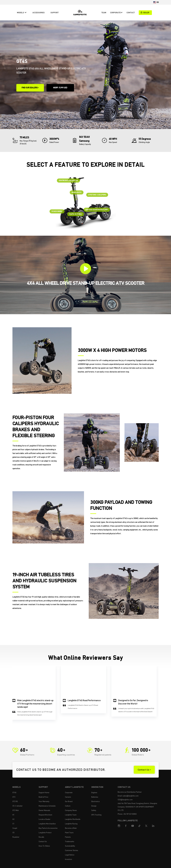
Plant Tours (69, 833)
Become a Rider (71, 828)
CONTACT (131, 13)
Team (104, 13)
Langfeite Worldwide (73, 819)
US (158, 2)
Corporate (69, 792)
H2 (13, 819)
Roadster (16, 837)
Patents (68, 837)
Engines (94, 792)
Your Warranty (44, 801)
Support (55, 13)
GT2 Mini (16, 810)
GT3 (14, 797)
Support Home (44, 792)
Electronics (96, 801)
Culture (68, 806)
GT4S (14, 792)
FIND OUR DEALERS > (30, 88)
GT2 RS (15, 801)
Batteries (95, 797)
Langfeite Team (71, 815)
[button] (16, 691)
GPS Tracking (96, 815)
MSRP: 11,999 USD (60, 88)
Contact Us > (144, 770)
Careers (68, 797)
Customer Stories (72, 850)
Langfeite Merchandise (47, 824)
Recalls (41, 837)
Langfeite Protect (45, 833)
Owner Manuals (44, 810)
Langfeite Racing (71, 824)
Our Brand (69, 801)
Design (94, 806)
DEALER (145, 13)
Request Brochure (45, 815)
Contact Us (43, 841)
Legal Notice (70, 855)
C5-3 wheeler (17, 806)
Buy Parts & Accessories (48, 828)
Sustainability (70, 846)
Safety (94, 810)
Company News (71, 810)
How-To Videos (44, 846)
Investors (69, 859)
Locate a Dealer (44, 819)
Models (22, 12)
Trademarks (70, 841)
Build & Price (43, 797)
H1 (13, 815)
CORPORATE (116, 12)
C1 (13, 824)
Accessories (39, 13)
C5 (13, 833)
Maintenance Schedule (47, 806)
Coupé (15, 828)
